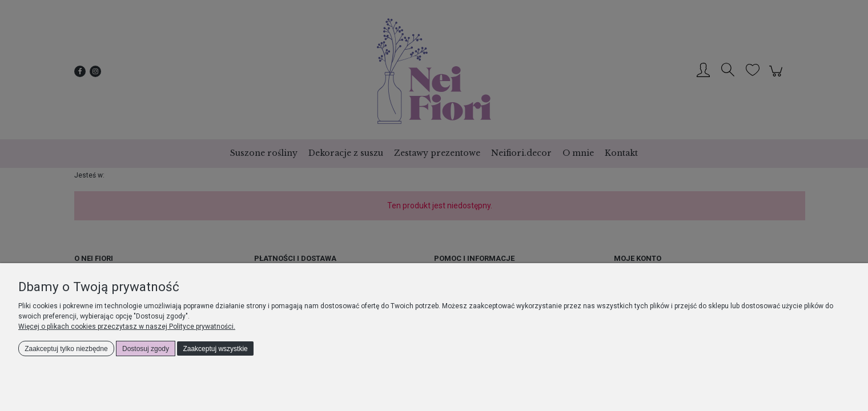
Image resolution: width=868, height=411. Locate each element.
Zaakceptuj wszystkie (215, 349)
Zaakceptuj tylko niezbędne (66, 349)
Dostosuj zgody (146, 349)
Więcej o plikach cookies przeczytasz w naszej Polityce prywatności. (127, 327)
